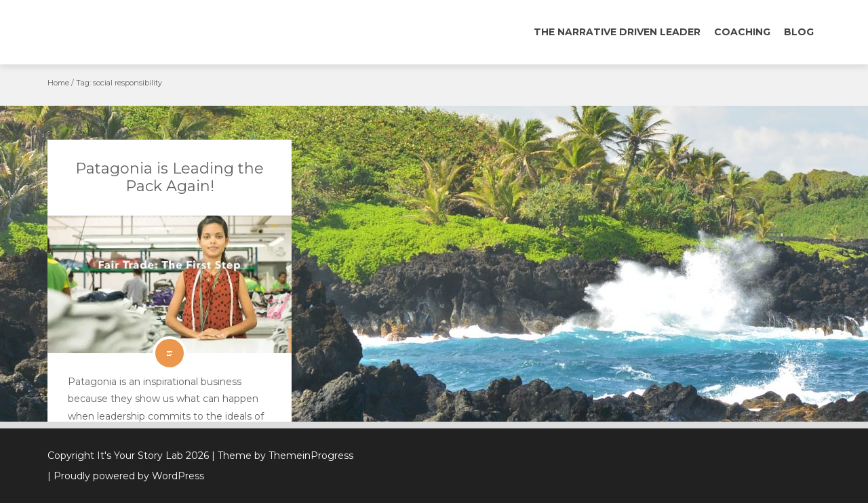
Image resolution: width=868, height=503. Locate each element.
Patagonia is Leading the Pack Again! (170, 177)
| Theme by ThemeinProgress (282, 456)
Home (58, 83)
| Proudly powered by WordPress (126, 476)
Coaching (742, 32)
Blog (799, 32)
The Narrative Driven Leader (617, 32)
